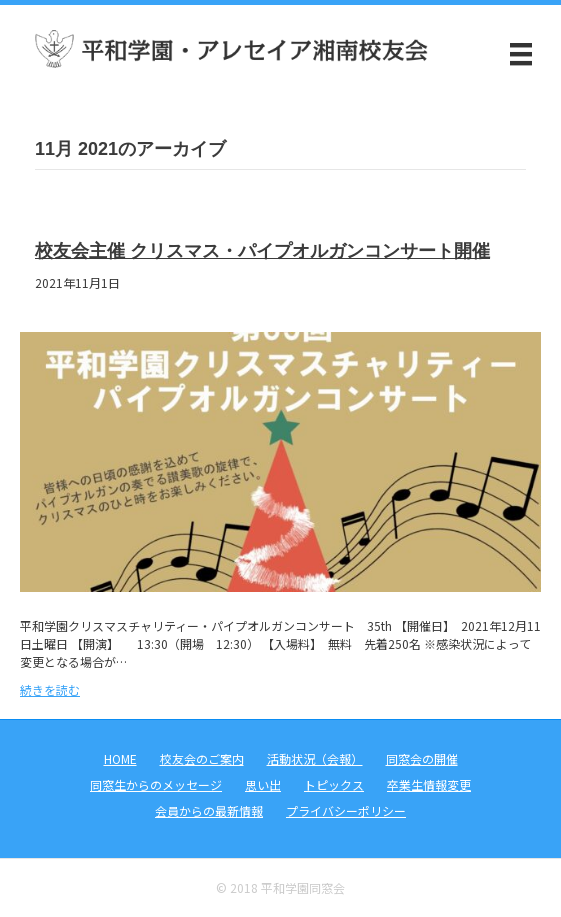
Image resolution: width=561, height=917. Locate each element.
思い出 (263, 784)
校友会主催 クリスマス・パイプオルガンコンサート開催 (262, 251)
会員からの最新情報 (209, 810)
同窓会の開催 (422, 758)
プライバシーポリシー (346, 810)
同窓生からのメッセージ (156, 784)
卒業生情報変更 (429, 784)
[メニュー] (521, 54)
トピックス (334, 784)
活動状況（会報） (315, 758)
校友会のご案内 (202, 758)
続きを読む (50, 689)
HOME (120, 758)
